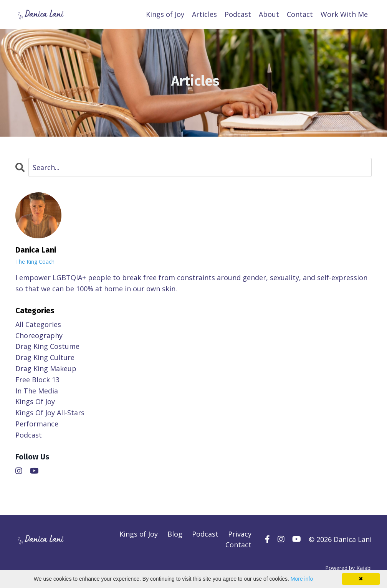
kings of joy (35, 401)
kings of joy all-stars (50, 413)
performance (37, 424)
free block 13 (37, 380)
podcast (29, 435)
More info (302, 579)
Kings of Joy (165, 14)
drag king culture (45, 357)
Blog (175, 534)
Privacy (240, 534)
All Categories (38, 324)
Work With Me (344, 14)
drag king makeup (46, 368)
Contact (300, 14)
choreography (39, 335)
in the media (37, 391)
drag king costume (47, 346)
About (269, 14)
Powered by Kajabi (348, 568)
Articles (204, 14)
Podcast (238, 14)
